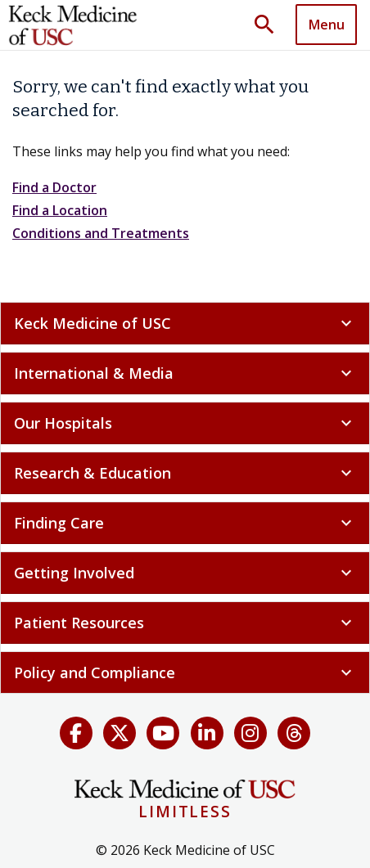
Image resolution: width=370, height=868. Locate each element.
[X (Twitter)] (120, 733)
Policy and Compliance (185, 672)
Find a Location (60, 210)
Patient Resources (185, 623)
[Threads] (294, 733)
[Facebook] (76, 733)
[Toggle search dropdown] (270, 25)
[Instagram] (250, 733)
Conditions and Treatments (101, 233)
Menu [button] (327, 25)
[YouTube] (163, 733)
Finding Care (185, 523)
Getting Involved (185, 573)
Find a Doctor (54, 187)
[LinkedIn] (207, 733)
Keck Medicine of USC (185, 323)
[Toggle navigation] (326, 25)
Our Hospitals (185, 423)
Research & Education (185, 473)
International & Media (185, 373)
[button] (270, 25)
